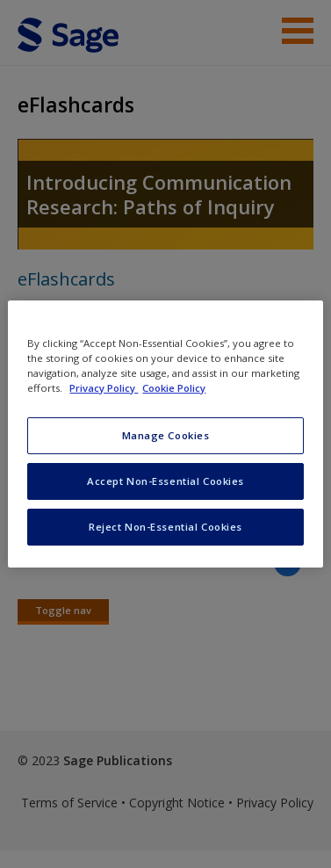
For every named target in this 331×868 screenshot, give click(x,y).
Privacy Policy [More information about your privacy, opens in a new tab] (104, 388)
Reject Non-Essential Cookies (165, 527)
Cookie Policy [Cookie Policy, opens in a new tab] (174, 388)
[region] (165, 434)
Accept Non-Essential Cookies (165, 481)
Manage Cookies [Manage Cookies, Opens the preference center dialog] (166, 435)
